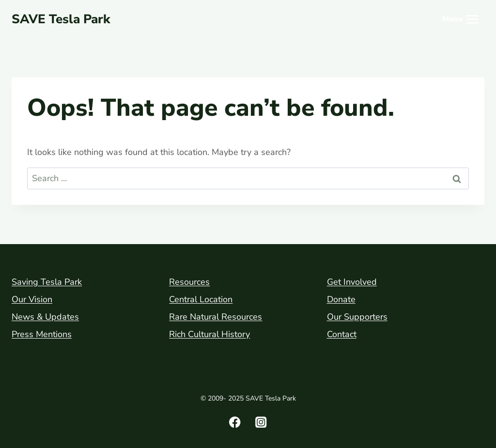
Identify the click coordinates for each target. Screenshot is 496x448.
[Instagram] (261, 422)
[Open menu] (461, 20)
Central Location (201, 299)
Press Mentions (42, 334)
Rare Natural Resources (216, 317)
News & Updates (45, 317)
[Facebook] (235, 422)
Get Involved (352, 282)
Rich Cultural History (209, 334)
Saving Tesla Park (47, 282)
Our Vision (32, 299)
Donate (341, 299)
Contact (342, 334)
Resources (189, 282)
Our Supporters (357, 317)
